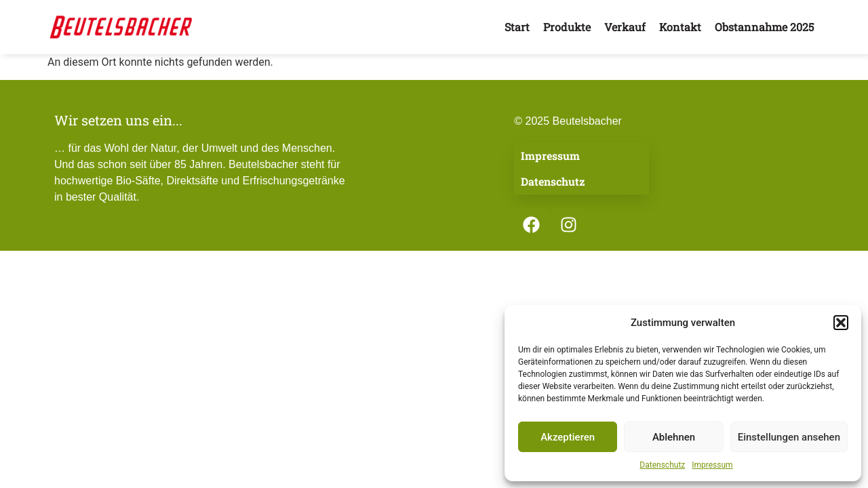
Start (517, 27)
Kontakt (680, 27)
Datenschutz (662, 465)
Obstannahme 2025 (764, 27)
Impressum (712, 465)
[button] (841, 323)
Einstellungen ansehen (789, 437)
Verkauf (625, 27)
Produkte (567, 27)
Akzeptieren (568, 437)
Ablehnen (674, 437)
